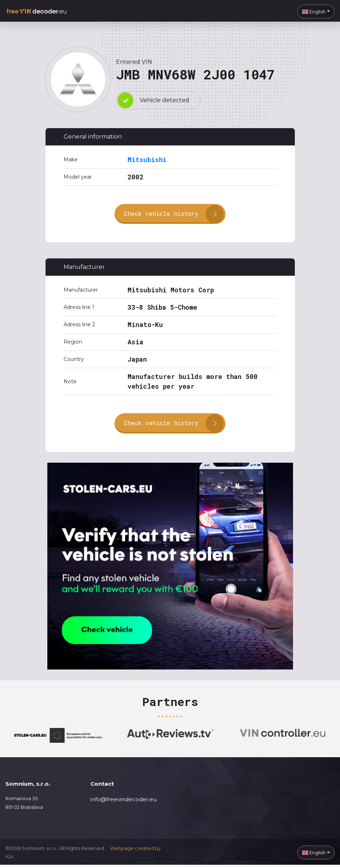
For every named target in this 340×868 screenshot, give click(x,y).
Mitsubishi (147, 160)
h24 (10, 860)
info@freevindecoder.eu (124, 803)
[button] (316, 12)
